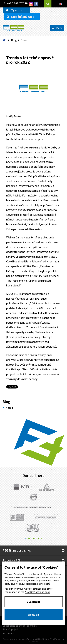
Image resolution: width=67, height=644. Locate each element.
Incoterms (8, 633)
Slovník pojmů (10, 629)
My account (15, 10)
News (9, 408)
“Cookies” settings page (38, 592)
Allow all (33, 615)
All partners (33, 538)
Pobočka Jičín (33, 560)
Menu (57, 28)
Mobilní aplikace (21, 17)
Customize (33, 602)
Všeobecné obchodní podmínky (20, 626)
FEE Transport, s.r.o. (33, 550)
